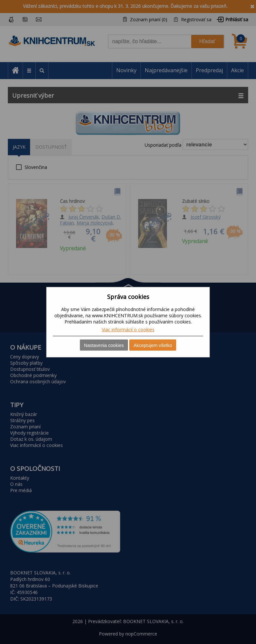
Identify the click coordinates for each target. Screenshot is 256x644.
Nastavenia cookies (104, 345)
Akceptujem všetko (153, 345)
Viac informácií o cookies (128, 330)
